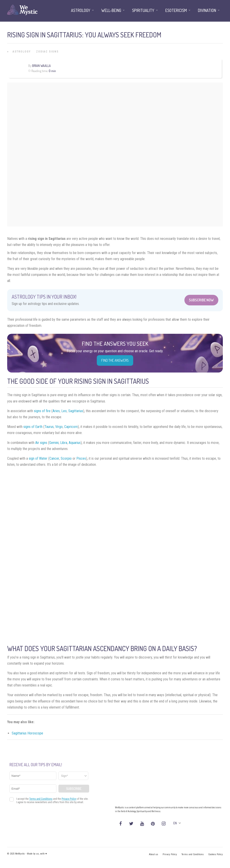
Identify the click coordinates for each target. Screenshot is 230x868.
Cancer (54, 458)
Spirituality (143, 10)
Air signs (41, 443)
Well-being (111, 10)
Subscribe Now (201, 300)
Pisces (81, 458)
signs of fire (42, 411)
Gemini (54, 443)
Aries (56, 411)
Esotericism (176, 10)
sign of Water (38, 458)
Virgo (59, 427)
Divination (207, 10)
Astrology (22, 52)
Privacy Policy (170, 854)
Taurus (49, 427)
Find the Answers (115, 360)
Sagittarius (76, 411)
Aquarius (75, 443)
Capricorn (71, 427)
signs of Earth (33, 427)
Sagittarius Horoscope (27, 733)
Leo (64, 411)
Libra (64, 443)
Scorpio (66, 458)
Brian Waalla (41, 66)
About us (154, 854)
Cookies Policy (216, 854)
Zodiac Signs (47, 52)
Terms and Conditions (193, 854)
